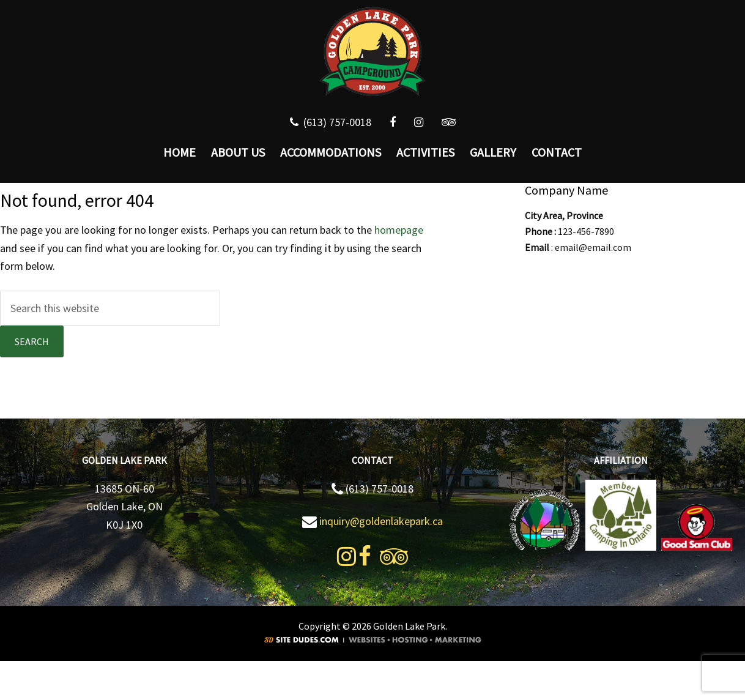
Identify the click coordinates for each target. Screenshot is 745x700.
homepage (399, 230)
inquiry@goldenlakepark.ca (381, 521)
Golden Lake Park (373, 52)
